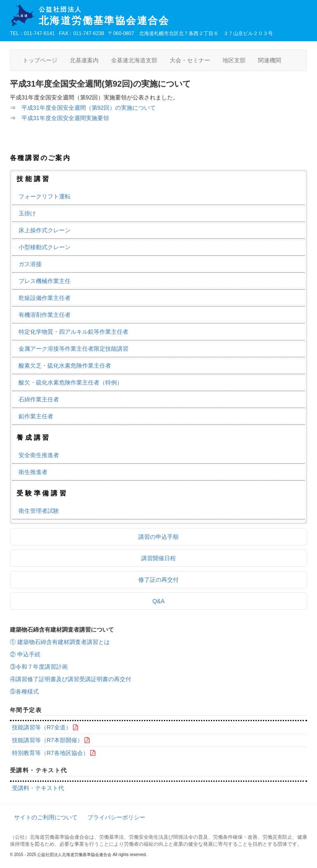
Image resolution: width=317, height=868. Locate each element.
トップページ (40, 60)
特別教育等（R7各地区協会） (50, 753)
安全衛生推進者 (39, 455)
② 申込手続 (25, 654)
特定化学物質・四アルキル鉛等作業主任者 (73, 332)
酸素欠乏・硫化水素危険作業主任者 (65, 366)
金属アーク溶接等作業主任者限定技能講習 (73, 349)
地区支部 (234, 60)
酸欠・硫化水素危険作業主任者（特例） (71, 382)
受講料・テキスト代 (38, 788)
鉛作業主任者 (36, 416)
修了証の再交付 (158, 580)
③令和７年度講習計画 (39, 667)
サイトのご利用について (46, 817)
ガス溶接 (30, 264)
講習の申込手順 (158, 537)
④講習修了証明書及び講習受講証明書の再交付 (71, 679)
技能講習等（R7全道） (42, 727)
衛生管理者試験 (39, 511)
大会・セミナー (190, 60)
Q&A (158, 601)
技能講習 (34, 179)
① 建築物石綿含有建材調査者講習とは (60, 642)
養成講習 (34, 438)
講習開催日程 (158, 558)
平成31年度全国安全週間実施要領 (65, 118)
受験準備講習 (42, 493)
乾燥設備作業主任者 (45, 298)
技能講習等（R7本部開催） (47, 740)
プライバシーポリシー (116, 817)
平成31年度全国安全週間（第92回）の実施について (89, 108)
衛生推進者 (33, 472)
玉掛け (27, 213)
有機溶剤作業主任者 (45, 315)
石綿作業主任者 (39, 399)
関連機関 (270, 60)
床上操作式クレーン (45, 230)
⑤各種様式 (24, 691)
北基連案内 (84, 60)
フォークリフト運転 (45, 196)
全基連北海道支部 (134, 60)
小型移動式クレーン (45, 247)
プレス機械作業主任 (45, 281)
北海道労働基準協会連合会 (173, 16)
